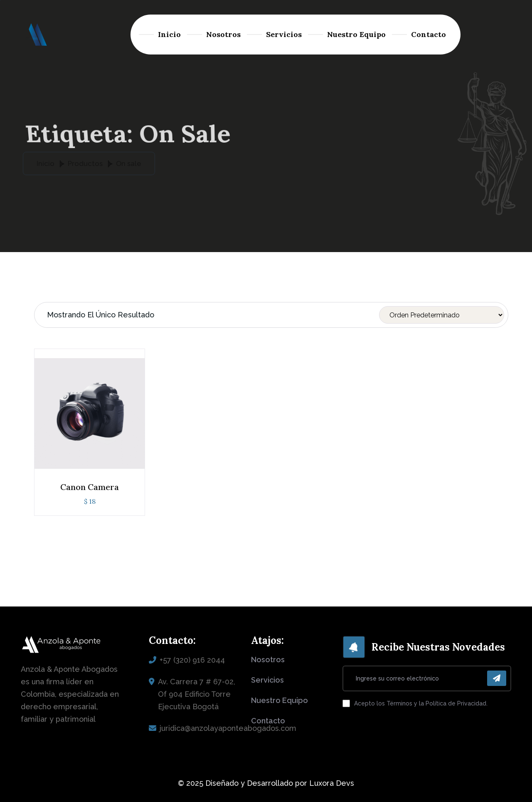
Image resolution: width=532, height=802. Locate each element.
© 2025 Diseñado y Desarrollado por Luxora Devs (266, 783)
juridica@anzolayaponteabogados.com (228, 728)
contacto (268, 721)
